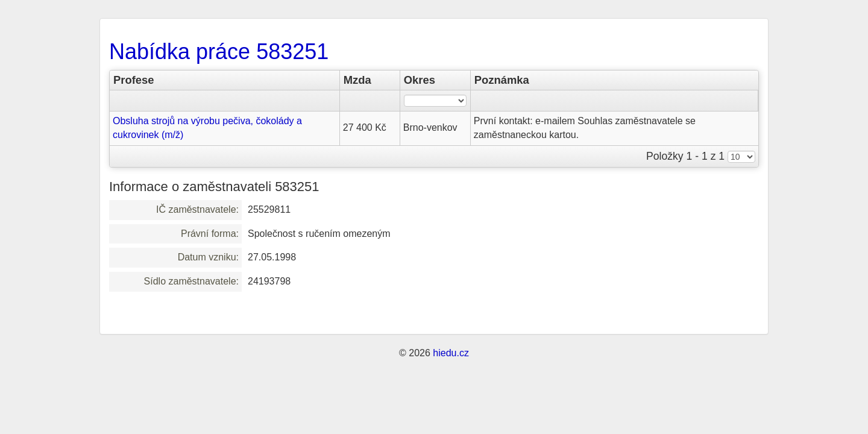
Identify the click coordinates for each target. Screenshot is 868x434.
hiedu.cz (451, 353)
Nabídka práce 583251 (219, 52)
